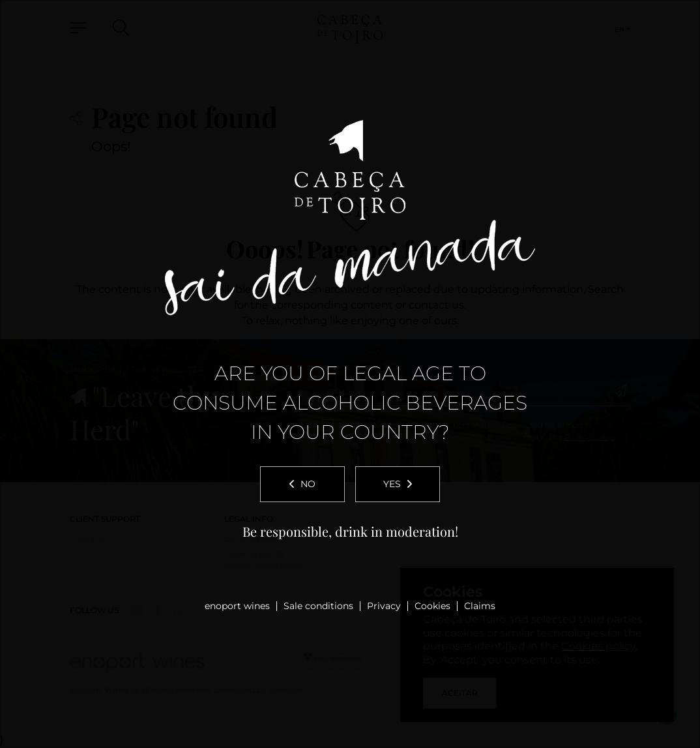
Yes (398, 484)
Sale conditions (318, 606)
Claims (480, 606)
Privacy (384, 606)
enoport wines (237, 606)
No (302, 484)
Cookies (432, 606)
